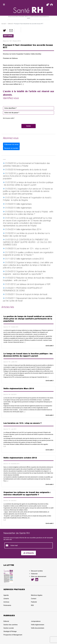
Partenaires (7, 605)
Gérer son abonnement (39, 576)
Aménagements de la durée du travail (31, 170)
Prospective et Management (13, 635)
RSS (32, 605)
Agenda (6, 595)
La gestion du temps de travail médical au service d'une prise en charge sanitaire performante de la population (27, 176)
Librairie (6, 599)
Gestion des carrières (11, 625)
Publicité (34, 602)
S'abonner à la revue (11, 144)
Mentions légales (37, 595)
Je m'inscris (29, 553)
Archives (6, 602)
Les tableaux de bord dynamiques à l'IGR (33, 285)
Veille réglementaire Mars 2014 (29, 230)
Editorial (10, 24)
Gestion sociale (9, 628)
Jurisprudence (36, 621)
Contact (34, 599)
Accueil (4, 24)
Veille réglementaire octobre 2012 (30, 259)
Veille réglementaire (24, 204)
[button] (29, 126)
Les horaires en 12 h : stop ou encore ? (33, 249)
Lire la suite (50, 346)
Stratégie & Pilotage (10, 631)
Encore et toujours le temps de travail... (32, 295)
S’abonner (34, 574)
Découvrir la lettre (37, 571)
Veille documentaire (38, 628)
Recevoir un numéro (11, 148)
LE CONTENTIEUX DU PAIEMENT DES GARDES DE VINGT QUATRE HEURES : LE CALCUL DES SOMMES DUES (27, 242)
